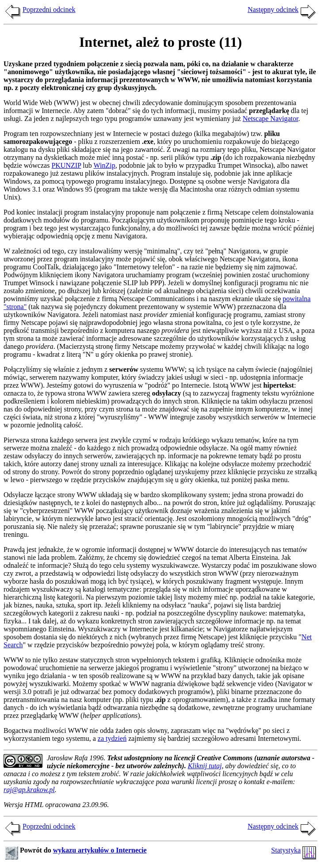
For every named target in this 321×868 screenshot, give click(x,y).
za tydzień (112, 738)
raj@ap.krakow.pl (29, 790)
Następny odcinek (273, 9)
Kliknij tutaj (205, 766)
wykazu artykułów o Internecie (100, 850)
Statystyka (286, 850)
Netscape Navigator (271, 119)
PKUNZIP (66, 165)
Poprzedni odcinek (49, 9)
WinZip (105, 165)
